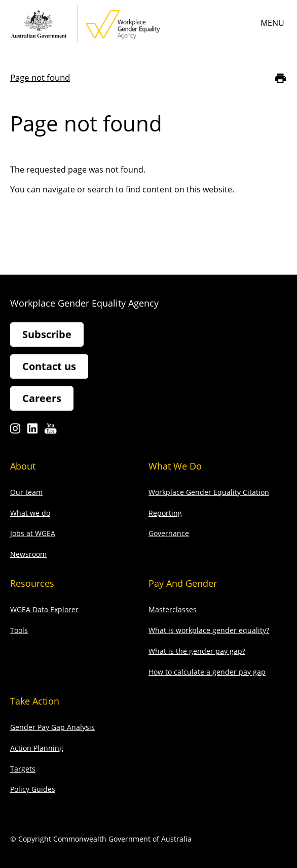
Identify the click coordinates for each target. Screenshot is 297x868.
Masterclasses (173, 609)
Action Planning (37, 748)
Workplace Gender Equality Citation (209, 492)
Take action (35, 701)
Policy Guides (33, 789)
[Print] (281, 78)
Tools (19, 630)
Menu (272, 23)
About (23, 466)
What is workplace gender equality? (209, 630)
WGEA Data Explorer (44, 609)
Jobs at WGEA (33, 533)
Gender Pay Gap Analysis (52, 727)
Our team (26, 492)
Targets (23, 769)
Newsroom (28, 554)
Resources (32, 583)
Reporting (165, 513)
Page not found (40, 77)
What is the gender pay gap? (197, 651)
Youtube (50, 431)
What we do (30, 513)
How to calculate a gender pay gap (207, 672)
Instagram (15, 431)
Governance (169, 533)
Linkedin (32, 431)
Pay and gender (183, 583)
